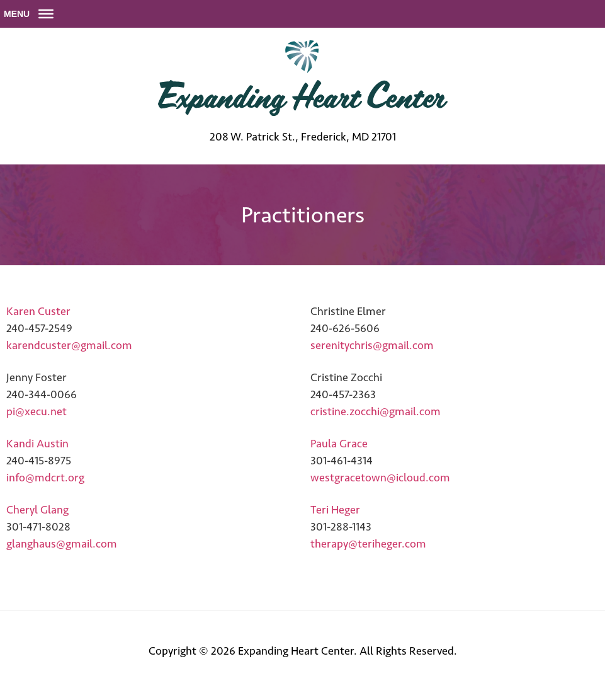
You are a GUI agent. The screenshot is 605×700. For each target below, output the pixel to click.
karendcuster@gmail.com (69, 345)
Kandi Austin (37, 444)
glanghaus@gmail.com (62, 544)
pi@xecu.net (37, 411)
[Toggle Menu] (46, 14)
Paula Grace (339, 444)
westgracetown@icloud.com (380, 478)
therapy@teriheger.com (368, 544)
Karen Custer (38, 311)
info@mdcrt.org (45, 478)
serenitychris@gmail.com (372, 345)
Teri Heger (335, 510)
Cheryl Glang (37, 510)
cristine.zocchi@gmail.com (376, 411)
